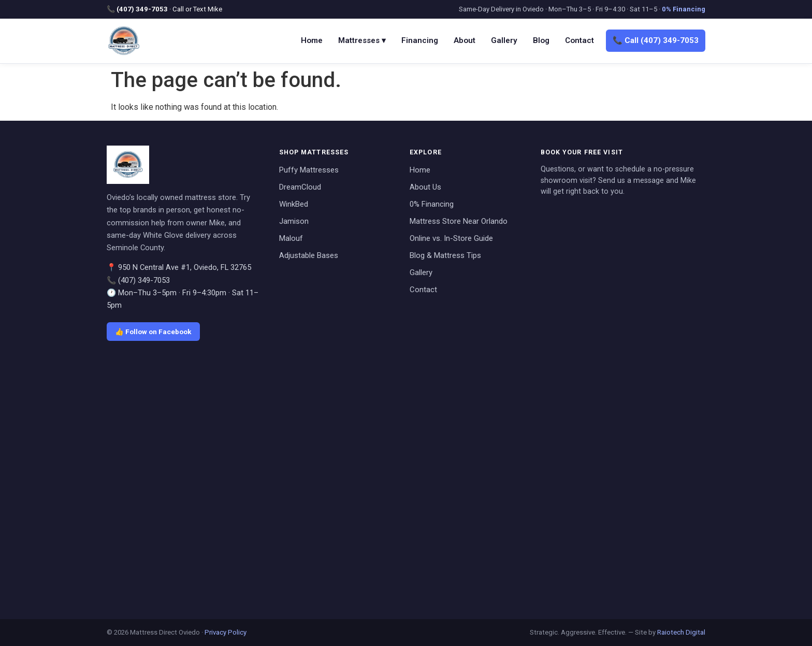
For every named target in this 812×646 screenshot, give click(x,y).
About (465, 40)
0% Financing (684, 9)
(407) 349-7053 (142, 9)
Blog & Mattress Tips (445, 255)
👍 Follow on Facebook (153, 332)
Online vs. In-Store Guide (451, 238)
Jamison (294, 221)
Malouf (291, 238)
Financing (420, 40)
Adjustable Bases (309, 255)
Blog (541, 40)
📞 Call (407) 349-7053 (656, 40)
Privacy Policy (226, 632)
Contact (579, 40)
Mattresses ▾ (362, 40)
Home (312, 40)
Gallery (504, 40)
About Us (425, 187)
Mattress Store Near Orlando (459, 221)
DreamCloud (300, 187)
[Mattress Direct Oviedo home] (124, 41)
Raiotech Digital (681, 632)
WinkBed (294, 204)
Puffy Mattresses (309, 170)
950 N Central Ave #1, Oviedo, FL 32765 (185, 267)
